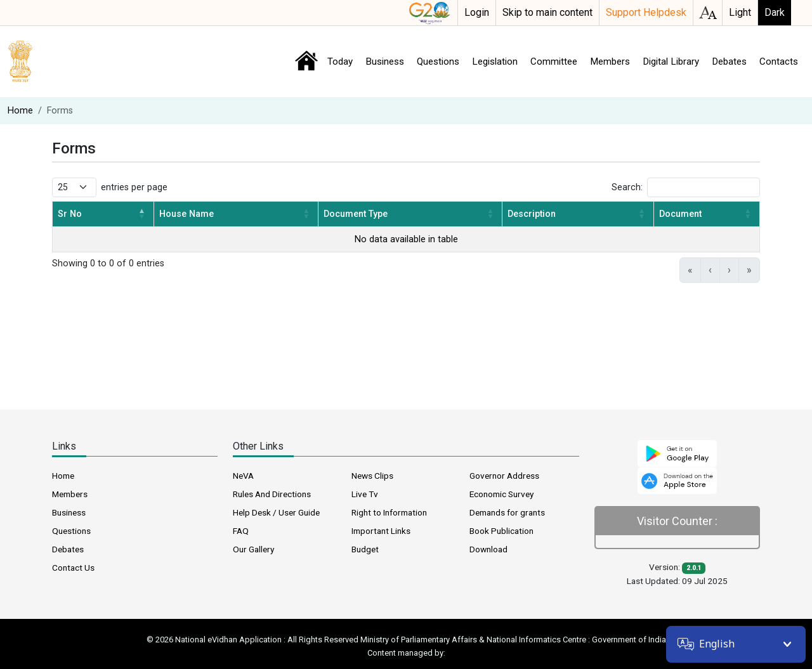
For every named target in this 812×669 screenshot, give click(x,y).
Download (488, 549)
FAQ (241, 531)
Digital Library (671, 62)
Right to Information (389, 512)
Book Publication (501, 531)
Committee (554, 62)
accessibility (708, 13)
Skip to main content (547, 12)
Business (385, 62)
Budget (365, 549)
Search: (627, 187)
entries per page (134, 187)
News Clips (372, 476)
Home (306, 61)
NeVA (243, 476)
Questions (438, 62)
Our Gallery (253, 549)
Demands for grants (507, 512)
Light (740, 12)
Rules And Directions (272, 494)
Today (340, 62)
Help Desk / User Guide (276, 512)
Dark (775, 12)
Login (477, 12)
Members (610, 62)
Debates (729, 62)
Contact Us (73, 568)
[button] (142, 214)
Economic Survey (501, 494)
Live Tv (365, 494)
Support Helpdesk (646, 12)
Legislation (495, 62)
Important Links (381, 531)
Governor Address (504, 476)
